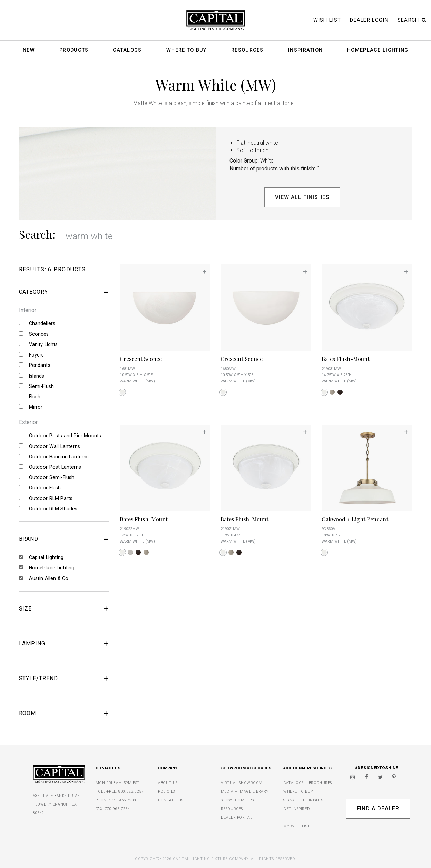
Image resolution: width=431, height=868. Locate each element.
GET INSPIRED (297, 809)
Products (74, 51)
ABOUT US (168, 783)
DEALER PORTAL (237, 817)
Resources (247, 51)
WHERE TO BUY (298, 792)
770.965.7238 (124, 800)
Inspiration (305, 51)
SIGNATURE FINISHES (303, 800)
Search (412, 20)
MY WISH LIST (297, 826)
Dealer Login (369, 20)
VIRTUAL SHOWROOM (242, 783)
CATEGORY (64, 292)
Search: (37, 234)
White (267, 161)
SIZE (64, 609)
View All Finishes (302, 197)
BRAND (64, 539)
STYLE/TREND (64, 679)
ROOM (64, 713)
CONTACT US (171, 800)
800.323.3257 (131, 792)
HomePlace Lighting (378, 51)
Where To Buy (187, 51)
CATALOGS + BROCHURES (308, 783)
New (29, 51)
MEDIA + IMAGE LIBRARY (245, 792)
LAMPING (64, 644)
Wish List (327, 20)
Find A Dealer (378, 808)
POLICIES (166, 792)
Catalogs (127, 51)
